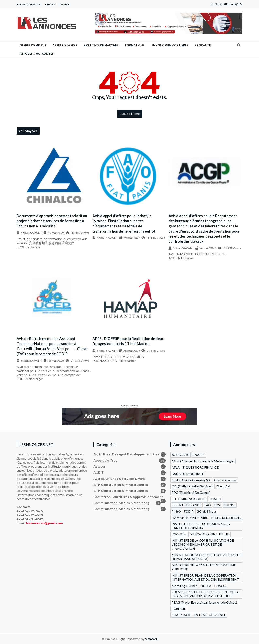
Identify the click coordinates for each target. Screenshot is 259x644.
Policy (65, 4)
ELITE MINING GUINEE (189, 499)
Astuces (129, 466)
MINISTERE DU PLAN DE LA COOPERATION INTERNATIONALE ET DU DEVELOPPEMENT (205, 577)
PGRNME (179, 609)
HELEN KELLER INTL (226, 517)
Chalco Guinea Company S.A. (191, 480)
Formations (135, 45)
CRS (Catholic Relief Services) (192, 486)
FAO (208, 505)
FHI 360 (230, 505)
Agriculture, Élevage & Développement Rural (129, 454)
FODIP (189, 511)
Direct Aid (223, 486)
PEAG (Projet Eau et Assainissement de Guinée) (204, 602)
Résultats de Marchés (101, 45)
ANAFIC (198, 455)
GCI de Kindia (206, 511)
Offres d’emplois (33, 45)
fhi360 (176, 511)
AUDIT (129, 472)
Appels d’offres (65, 45)
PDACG (220, 586)
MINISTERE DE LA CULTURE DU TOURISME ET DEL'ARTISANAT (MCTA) (206, 557)
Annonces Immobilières (170, 45)
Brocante (203, 45)
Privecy (50, 4)
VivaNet (151, 639)
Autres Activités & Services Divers (129, 479)
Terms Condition (28, 4)
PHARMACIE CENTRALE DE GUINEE (199, 615)
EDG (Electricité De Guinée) (191, 492)
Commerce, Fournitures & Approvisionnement (129, 497)
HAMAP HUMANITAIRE (190, 517)
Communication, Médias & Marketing (127, 503)
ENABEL (216, 499)
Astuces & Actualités (37, 53)
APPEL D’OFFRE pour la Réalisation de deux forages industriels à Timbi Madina (128, 341)
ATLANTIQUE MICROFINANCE (195, 467)
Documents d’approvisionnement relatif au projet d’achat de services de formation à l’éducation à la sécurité (52, 221)
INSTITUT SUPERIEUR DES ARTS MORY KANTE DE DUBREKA (201, 526)
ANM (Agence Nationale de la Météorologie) (203, 461)
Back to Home (129, 114)
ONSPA (206, 586)
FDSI (217, 505)
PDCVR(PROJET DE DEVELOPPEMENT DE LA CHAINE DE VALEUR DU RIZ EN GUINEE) (205, 594)
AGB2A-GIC (180, 455)
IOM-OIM (179, 534)
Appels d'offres (129, 460)
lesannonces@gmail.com (44, 523)
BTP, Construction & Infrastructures (129, 485)
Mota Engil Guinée (184, 586)
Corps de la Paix (225, 480)
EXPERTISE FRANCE (186, 505)
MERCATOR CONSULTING (210, 534)
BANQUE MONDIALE (188, 474)
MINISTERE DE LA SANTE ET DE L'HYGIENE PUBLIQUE (204, 567)
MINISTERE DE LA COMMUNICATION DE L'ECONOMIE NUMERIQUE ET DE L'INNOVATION (203, 544)
